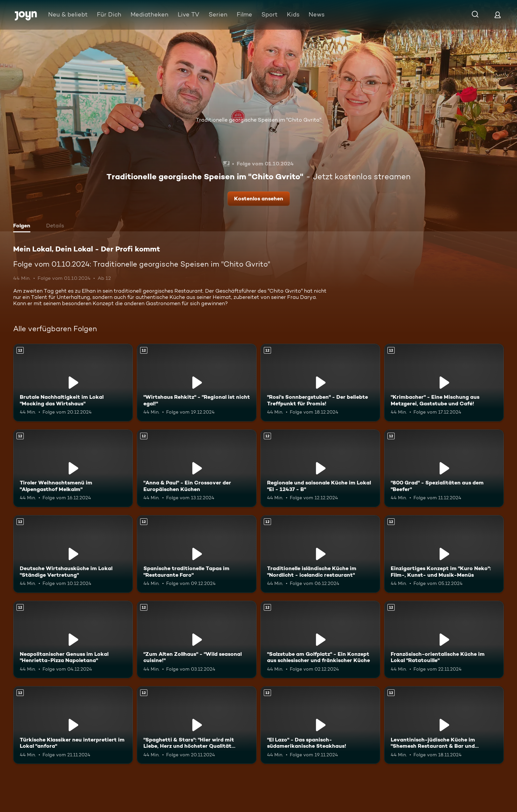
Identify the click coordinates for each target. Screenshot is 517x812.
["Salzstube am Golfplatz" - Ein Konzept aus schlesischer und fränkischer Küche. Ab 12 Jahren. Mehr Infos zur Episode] (320, 640)
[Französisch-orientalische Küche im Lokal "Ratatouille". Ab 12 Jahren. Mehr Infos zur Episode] (444, 640)
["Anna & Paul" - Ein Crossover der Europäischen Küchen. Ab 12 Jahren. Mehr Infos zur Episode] (197, 468)
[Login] (498, 15)
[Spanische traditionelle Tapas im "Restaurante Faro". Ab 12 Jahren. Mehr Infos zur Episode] (197, 554)
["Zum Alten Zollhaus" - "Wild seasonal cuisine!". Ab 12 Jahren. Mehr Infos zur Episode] (197, 640)
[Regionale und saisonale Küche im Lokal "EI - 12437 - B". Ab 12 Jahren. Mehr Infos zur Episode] (320, 468)
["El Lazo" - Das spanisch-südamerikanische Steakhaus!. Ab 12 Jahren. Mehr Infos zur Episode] (320, 725)
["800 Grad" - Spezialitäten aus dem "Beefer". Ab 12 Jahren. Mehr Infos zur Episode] (444, 468)
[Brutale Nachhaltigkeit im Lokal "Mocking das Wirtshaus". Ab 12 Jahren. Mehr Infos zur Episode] (73, 383)
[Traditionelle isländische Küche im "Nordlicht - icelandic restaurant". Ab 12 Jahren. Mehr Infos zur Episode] (320, 554)
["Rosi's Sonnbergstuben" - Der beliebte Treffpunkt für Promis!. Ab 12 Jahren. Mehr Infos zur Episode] (320, 383)
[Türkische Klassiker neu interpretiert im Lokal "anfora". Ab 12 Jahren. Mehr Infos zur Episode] (73, 725)
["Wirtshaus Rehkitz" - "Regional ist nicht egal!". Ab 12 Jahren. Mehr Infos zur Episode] (197, 383)
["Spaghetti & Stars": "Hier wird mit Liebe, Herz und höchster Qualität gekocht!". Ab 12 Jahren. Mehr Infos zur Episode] (197, 725)
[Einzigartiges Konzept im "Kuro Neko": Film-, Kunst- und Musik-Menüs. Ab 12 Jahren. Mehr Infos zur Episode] (444, 554)
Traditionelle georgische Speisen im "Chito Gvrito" (258, 120)
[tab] (23, 226)
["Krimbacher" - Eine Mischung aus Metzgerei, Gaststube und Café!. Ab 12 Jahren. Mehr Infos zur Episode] (444, 383)
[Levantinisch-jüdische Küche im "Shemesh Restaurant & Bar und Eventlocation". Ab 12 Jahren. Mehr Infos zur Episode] (444, 725)
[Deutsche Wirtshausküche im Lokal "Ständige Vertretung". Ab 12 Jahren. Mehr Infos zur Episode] (73, 554)
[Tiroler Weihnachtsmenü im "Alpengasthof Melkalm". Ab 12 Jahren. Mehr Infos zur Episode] (73, 468)
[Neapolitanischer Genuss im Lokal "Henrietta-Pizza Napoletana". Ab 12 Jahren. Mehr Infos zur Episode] (73, 640)
